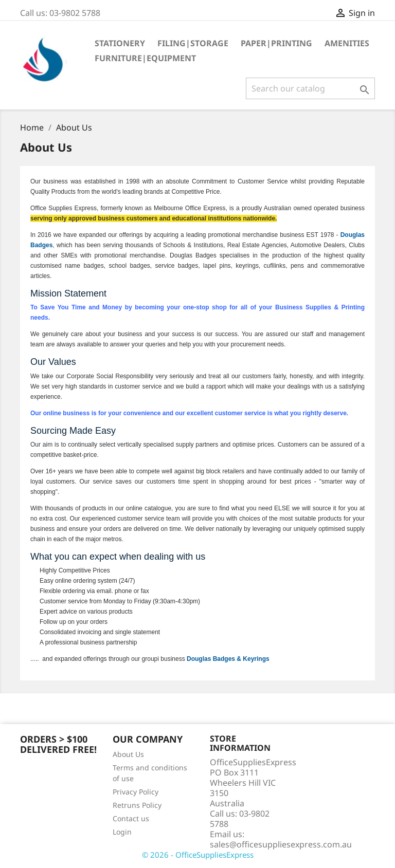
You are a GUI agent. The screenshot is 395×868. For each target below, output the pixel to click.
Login (122, 832)
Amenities (347, 43)
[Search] (310, 88)
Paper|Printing (276, 43)
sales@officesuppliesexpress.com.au (281, 844)
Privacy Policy (136, 792)
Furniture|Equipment (145, 58)
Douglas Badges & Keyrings (228, 659)
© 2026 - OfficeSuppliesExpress (198, 855)
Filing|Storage (193, 43)
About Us (128, 754)
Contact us (131, 818)
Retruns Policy (137, 805)
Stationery (120, 43)
